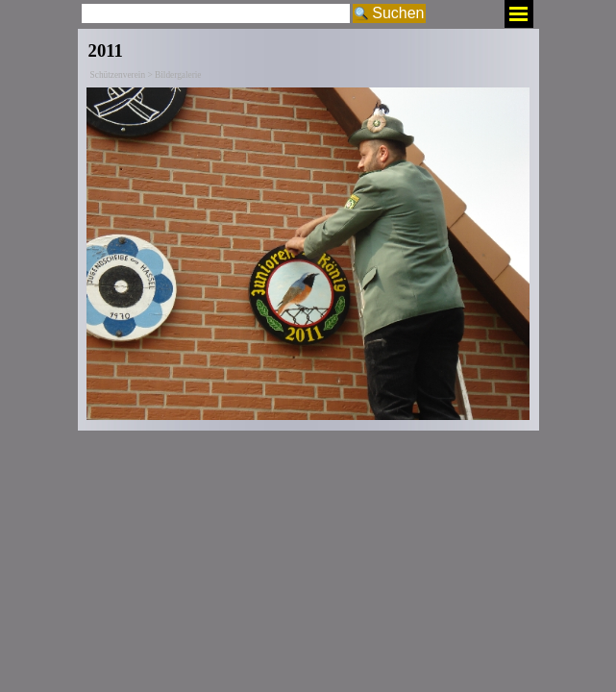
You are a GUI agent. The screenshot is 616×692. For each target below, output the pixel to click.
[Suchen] (216, 13)
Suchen (398, 13)
